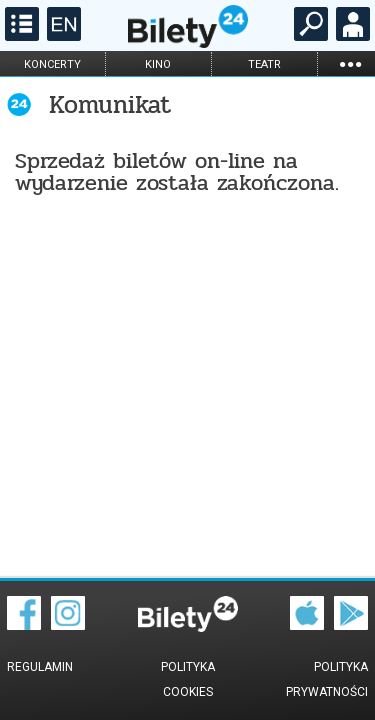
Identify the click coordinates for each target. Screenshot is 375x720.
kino (158, 64)
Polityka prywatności (327, 679)
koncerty (52, 64)
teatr (264, 64)
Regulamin (40, 667)
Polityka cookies (188, 679)
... (350, 63)
